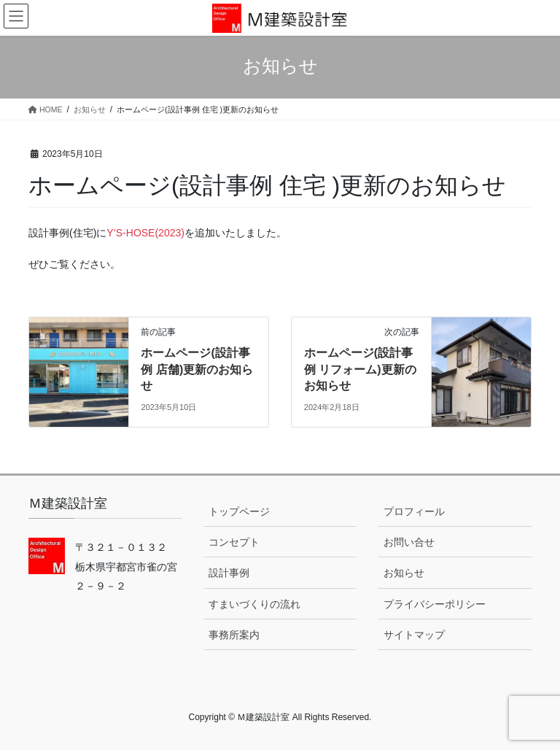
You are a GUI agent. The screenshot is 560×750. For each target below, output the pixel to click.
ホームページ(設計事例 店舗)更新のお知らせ (197, 369)
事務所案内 (234, 635)
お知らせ (404, 573)
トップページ (239, 511)
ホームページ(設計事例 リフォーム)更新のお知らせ (360, 369)
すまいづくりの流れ (254, 604)
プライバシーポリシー (435, 604)
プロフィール (414, 511)
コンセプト (234, 542)
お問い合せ (409, 542)
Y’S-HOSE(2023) (145, 233)
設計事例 (229, 573)
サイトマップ (414, 635)
